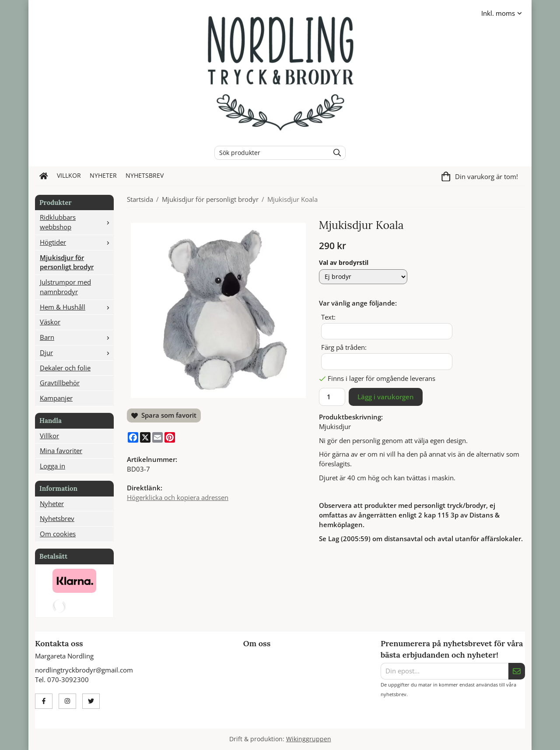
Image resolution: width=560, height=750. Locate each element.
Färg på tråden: (344, 347)
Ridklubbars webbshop (77, 222)
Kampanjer (56, 398)
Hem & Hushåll (77, 307)
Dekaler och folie (65, 368)
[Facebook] (133, 437)
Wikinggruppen (309, 739)
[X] (145, 437)
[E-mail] (157, 437)
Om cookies (58, 534)
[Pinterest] (170, 437)
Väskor (50, 322)
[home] (44, 176)
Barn (77, 337)
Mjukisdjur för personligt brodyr (67, 262)
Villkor (69, 176)
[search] (335, 153)
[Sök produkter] (270, 153)
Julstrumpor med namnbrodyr (65, 287)
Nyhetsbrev (145, 176)
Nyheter (103, 176)
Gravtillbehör (60, 383)
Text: (328, 317)
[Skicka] (517, 671)
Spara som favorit (164, 415)
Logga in (52, 466)
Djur (77, 352)
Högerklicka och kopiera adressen (178, 497)
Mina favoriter (61, 451)
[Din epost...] (444, 671)
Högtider (77, 242)
